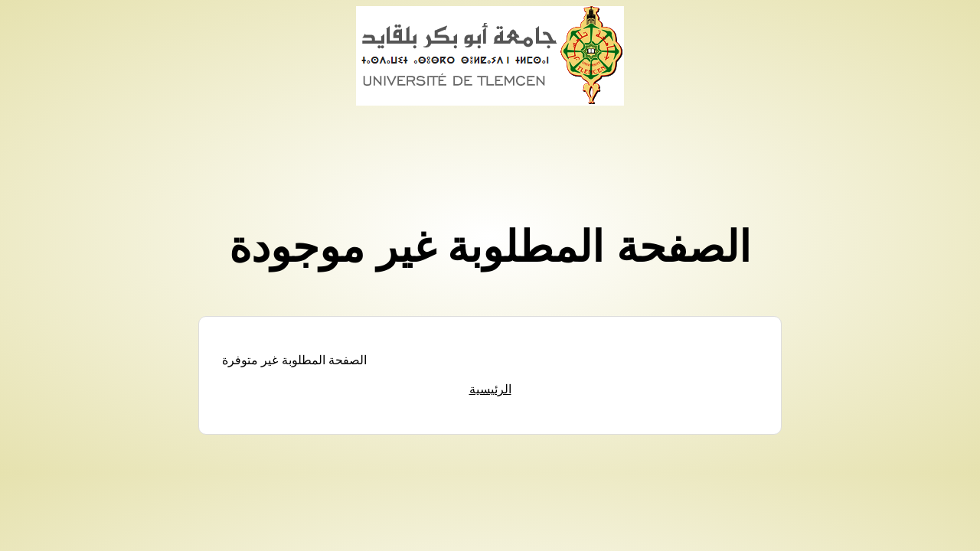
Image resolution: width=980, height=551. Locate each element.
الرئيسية (490, 389)
